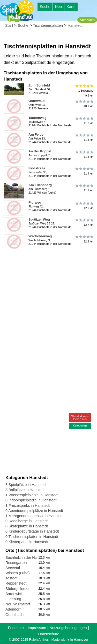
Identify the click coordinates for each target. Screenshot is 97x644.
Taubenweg (38, 118)
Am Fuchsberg (40, 185)
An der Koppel (40, 151)
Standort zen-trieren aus (80, 418)
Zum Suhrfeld (39, 85)
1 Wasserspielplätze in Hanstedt (32, 495)
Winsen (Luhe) (18, 573)
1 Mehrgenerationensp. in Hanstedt (35, 516)
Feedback (16, 628)
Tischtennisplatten (48, 25)
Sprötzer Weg (39, 219)
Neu (58, 7)
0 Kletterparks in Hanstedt (27, 542)
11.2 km (84, 121)
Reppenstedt (16, 583)
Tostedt (11, 578)
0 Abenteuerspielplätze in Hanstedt (34, 511)
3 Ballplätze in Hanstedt (25, 490)
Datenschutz (49, 634)
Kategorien (80, 425)
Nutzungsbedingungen (68, 628)
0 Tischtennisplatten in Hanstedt (32, 537)
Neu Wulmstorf (18, 604)
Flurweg (35, 202)
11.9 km (84, 171)
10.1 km (84, 104)
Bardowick (14, 594)
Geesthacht (15, 615)
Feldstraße (37, 168)
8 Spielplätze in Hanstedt (26, 485)
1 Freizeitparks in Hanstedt (28, 506)
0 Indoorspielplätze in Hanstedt (31, 500)
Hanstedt (75, 25)
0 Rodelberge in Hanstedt (27, 521)
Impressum (37, 628)
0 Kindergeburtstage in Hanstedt (32, 531)
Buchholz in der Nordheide (27, 558)
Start (9, 25)
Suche (45, 7)
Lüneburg (13, 599)
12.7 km (84, 222)
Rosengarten (16, 563)
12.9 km (84, 239)
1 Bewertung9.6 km (84, 91)
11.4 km (84, 137)
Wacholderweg (40, 236)
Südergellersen (18, 589)
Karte (71, 7)
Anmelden (87, 20)
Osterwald (36, 101)
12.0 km (84, 205)
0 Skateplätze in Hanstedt (27, 526)
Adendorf (13, 609)
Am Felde (36, 134)
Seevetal (13, 568)
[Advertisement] (48, 299)
